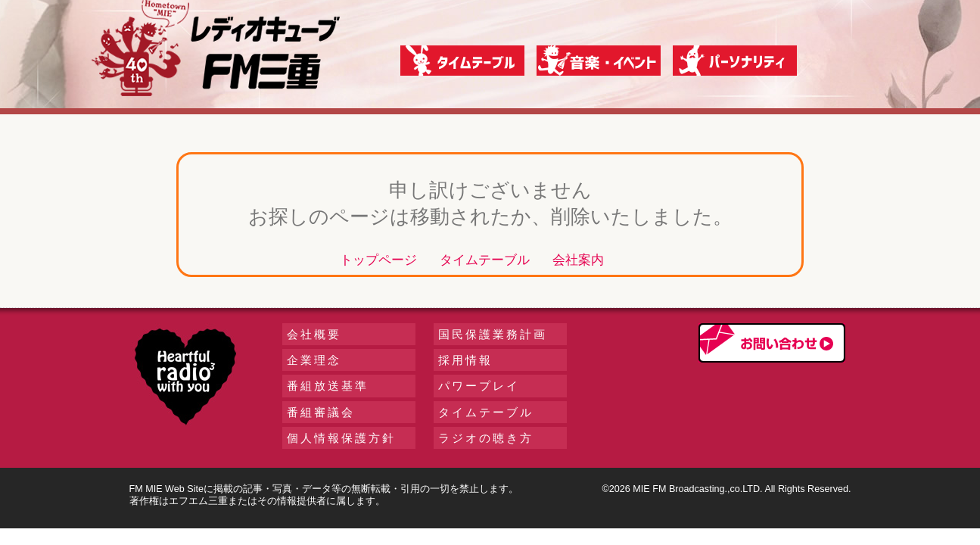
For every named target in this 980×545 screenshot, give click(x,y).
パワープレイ (479, 386)
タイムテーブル (485, 260)
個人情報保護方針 (341, 438)
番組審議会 (321, 412)
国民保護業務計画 (493, 334)
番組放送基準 (328, 386)
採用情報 (465, 360)
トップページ (378, 260)
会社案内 (578, 260)
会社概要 (314, 334)
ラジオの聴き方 (486, 438)
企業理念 (314, 360)
